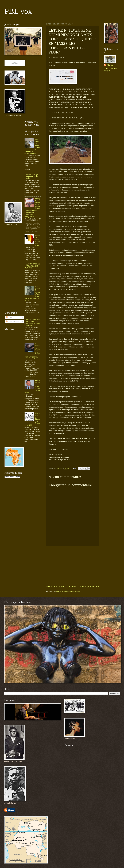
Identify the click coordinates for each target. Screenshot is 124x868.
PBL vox (18, 11)
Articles (10, 317)
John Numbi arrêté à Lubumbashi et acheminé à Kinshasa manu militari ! (32, 322)
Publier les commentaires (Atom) (68, 592)
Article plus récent (55, 587)
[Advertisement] (72, 566)
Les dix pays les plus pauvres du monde (31, 176)
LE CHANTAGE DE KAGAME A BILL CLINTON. (32, 266)
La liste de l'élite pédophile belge (38, 240)
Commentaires (12, 321)
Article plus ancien (89, 587)
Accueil (72, 587)
